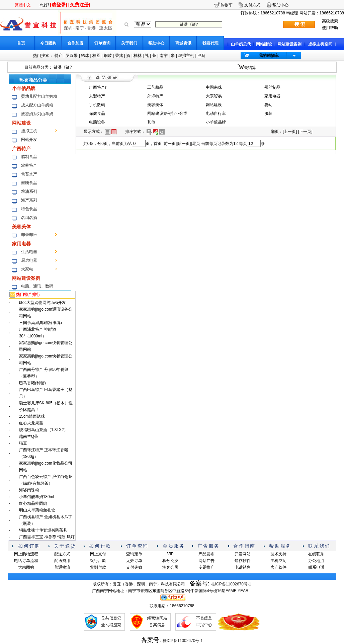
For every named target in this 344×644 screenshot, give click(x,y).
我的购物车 (269, 56)
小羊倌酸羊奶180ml (37, 497)
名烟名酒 (29, 218)
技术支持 (278, 554)
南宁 (164, 56)
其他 (151, 122)
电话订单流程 (26, 561)
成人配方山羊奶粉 (37, 105)
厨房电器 (29, 260)
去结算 (250, 68)
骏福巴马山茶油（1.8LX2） (44, 430)
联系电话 (316, 567)
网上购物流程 (26, 554)
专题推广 (206, 567)
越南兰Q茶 (29, 436)
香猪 (119, 56)
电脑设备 (97, 122)
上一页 (290, 132)
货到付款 (98, 567)
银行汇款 (98, 561)
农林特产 (29, 165)
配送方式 (62, 554)
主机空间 (278, 561)
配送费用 (62, 561)
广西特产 (21, 149)
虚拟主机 (186, 56)
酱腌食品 (29, 183)
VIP (170, 554)
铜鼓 (108, 56)
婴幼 (268, 105)
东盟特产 (97, 96)
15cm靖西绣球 (32, 416)
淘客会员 (170, 567)
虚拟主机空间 (320, 44)
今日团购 (48, 43)
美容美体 (21, 227)
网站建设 (264, 44)
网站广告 (206, 561)
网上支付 (98, 554)
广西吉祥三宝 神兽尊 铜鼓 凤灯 (47, 537)
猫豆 (23, 443)
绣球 (85, 56)
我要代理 (210, 43)
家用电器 (21, 244)
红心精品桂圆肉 (33, 503)
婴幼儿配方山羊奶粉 (39, 96)
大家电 (27, 269)
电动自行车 (216, 113)
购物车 (227, 5)
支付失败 (134, 567)
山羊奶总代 (241, 44)
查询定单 (134, 554)
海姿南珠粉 (29, 490)
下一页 (305, 132)
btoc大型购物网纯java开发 (43, 303)
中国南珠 (214, 87)
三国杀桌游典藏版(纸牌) (40, 323)
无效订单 (134, 561)
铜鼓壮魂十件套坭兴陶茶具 (43, 530)
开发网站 (243, 554)
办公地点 (316, 561)
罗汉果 (72, 56)
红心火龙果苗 (31, 423)
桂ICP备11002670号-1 (231, 584)
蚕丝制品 (272, 87)
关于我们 (129, 43)
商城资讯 (183, 43)
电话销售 (243, 567)
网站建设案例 (289, 44)
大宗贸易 (214, 96)
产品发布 (206, 554)
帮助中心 (156, 43)
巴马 (201, 56)
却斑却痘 (29, 235)
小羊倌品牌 (24, 88)
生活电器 (29, 252)
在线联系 (316, 554)
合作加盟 (75, 43)
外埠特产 (155, 96)
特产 (59, 56)
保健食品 (97, 113)
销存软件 (243, 561)
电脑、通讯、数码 (37, 286)
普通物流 (62, 567)
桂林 (138, 56)
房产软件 (278, 567)
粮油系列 (29, 191)
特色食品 (29, 209)
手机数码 (97, 105)
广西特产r (98, 87)
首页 (21, 43)
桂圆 (96, 56)
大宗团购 (26, 567)
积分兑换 (170, 561)
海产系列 (29, 200)
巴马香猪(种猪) (32, 383)
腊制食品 (29, 157)
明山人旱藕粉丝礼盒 (37, 510)
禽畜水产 (29, 174)
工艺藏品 (155, 87)
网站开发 (29, 140)
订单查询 (102, 43)
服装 (268, 113)
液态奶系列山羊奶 (37, 114)
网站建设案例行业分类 (167, 113)
